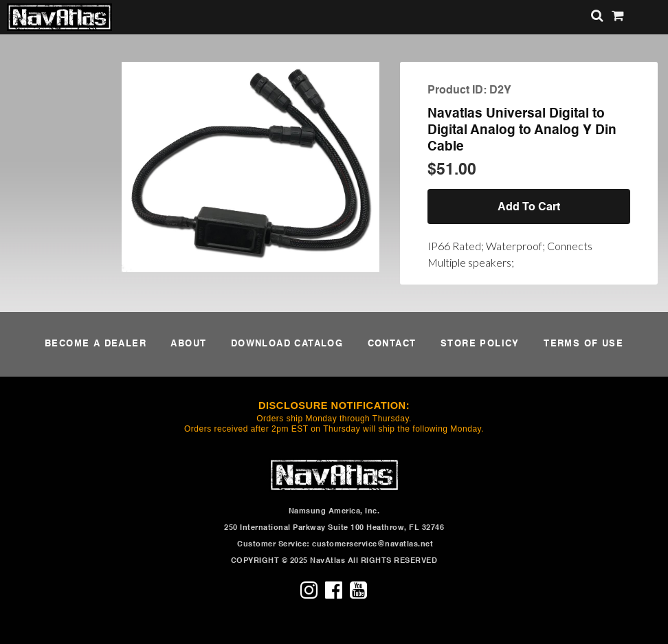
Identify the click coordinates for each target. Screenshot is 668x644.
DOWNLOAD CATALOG (287, 344)
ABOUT (188, 344)
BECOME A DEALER (96, 344)
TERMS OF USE (583, 344)
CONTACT (392, 344)
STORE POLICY (480, 344)
